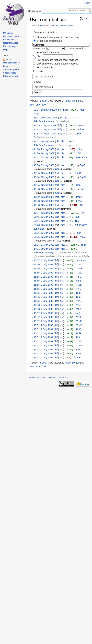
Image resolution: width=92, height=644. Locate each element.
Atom (8, 60)
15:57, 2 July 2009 (43, 260)
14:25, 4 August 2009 (45, 125)
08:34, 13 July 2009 (44, 245)
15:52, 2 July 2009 (43, 313)
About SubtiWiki (49, 377)
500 (44, 105)
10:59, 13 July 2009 (44, 197)
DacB (77, 358)
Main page (8, 33)
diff (60, 110)
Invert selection (77, 49)
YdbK (79, 341)
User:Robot (82, 157)
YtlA (78, 301)
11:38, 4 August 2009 (45, 134)
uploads (64, 25)
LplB (79, 353)
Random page (10, 46)
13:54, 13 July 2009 (44, 177)
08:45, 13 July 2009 (44, 217)
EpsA (79, 201)
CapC (78, 173)
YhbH (79, 269)
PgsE (83, 189)
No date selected (44, 77)
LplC (79, 350)
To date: (37, 82)
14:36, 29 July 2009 (44, 149)
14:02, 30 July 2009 (44, 141)
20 (78, 101)
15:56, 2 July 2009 (43, 264)
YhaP (79, 325)
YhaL (79, 273)
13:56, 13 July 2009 (44, 165)
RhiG (79, 329)
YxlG (79, 289)
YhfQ (78, 313)
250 (38, 105)
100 (32, 105)
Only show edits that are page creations (57, 64)
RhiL (79, 337)
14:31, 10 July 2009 (44, 249)
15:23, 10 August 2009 (45, 118)
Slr (82, 205)
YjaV (79, 264)
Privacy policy (35, 377)
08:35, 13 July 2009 (44, 237)
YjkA (78, 309)
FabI (77, 217)
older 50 (70, 101)
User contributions (11, 63)
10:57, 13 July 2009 (44, 213)
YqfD (79, 277)
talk (48, 25)
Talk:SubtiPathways (44, 121)
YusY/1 (82, 125)
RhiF (79, 333)
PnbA (79, 197)
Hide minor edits (45, 68)
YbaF (79, 345)
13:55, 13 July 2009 (44, 173)
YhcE (79, 321)
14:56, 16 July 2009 (44, 153)
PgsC (83, 177)
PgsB (83, 165)
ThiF (77, 221)
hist (65, 110)
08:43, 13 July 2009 (44, 225)
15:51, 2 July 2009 (43, 337)
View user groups (11, 69)
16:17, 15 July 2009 (44, 157)
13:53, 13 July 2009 (44, 189)
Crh (79, 153)
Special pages (10, 73)
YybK (79, 285)
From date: (38, 71)
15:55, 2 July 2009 (43, 289)
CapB (58, 169)
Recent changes (11, 43)
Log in (87, 3)
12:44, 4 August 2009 (45, 130)
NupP (79, 297)
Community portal (11, 36)
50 (83, 101)
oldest (43, 101)
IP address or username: (50, 41)
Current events (10, 40)
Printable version (11, 76)
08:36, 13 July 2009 (44, 233)
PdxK (78, 233)
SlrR (57, 209)
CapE (79, 185)
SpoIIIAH (81, 260)
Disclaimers (63, 377)
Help (87, 18)
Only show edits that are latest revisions (57, 60)
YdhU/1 (82, 130)
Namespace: (39, 49)
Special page (34, 11)
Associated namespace (49, 52)
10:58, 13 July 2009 (44, 201)
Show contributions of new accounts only (58, 37)
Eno (79, 134)
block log (55, 25)
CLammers (40, 25)
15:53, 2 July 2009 (43, 305)
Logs (5, 66)
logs (71, 25)
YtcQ (79, 305)
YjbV (83, 237)
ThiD (58, 241)
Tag (34, 56)
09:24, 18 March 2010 (45, 110)
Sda (80, 149)
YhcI (78, 317)
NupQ (79, 293)
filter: (37, 56)
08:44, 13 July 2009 (44, 221)
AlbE (79, 281)
